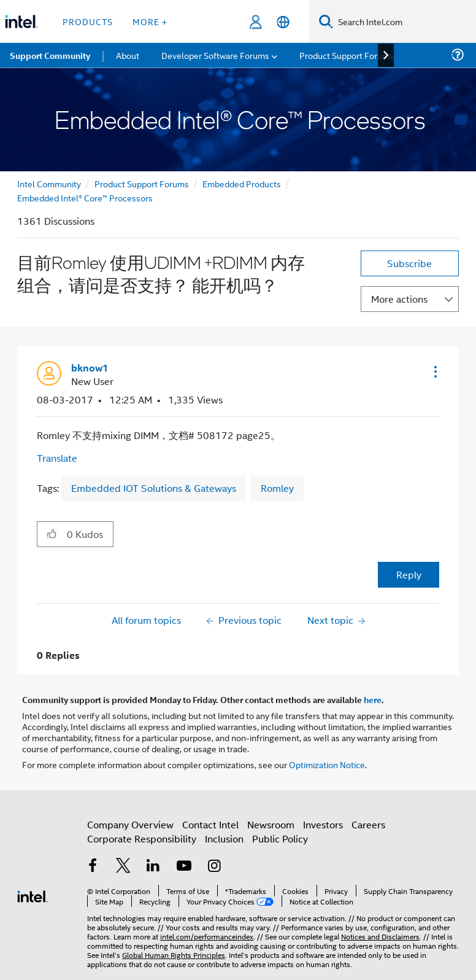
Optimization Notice (327, 764)
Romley (277, 488)
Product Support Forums (142, 183)
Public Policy (280, 838)
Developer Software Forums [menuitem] (215, 55)
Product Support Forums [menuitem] (347, 55)
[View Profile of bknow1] (90, 368)
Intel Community (49, 183)
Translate (57, 458)
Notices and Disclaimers (380, 936)
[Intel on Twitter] (123, 867)
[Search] (326, 21)
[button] (434, 371)
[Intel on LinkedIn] (153, 867)
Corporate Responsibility (142, 838)
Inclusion (224, 838)
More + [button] (150, 21)
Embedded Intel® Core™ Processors (85, 197)
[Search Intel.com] (405, 21)
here (373, 699)
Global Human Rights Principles (174, 955)
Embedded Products (242, 183)
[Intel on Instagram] (214, 867)
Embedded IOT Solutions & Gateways (154, 488)
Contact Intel (210, 824)
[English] (283, 22)
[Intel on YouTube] (184, 867)
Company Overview (130, 824)
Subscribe (409, 263)
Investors (323, 824)
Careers (368, 824)
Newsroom (271, 824)
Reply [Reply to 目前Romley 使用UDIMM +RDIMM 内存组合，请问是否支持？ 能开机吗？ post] (409, 574)
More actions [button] (399, 299)
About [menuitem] (128, 55)
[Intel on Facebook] (93, 867)
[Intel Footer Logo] (33, 895)
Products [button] (88, 21)
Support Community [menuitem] (50, 55)
